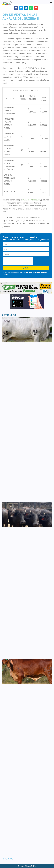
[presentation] (18, 261)
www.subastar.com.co (31, 200)
